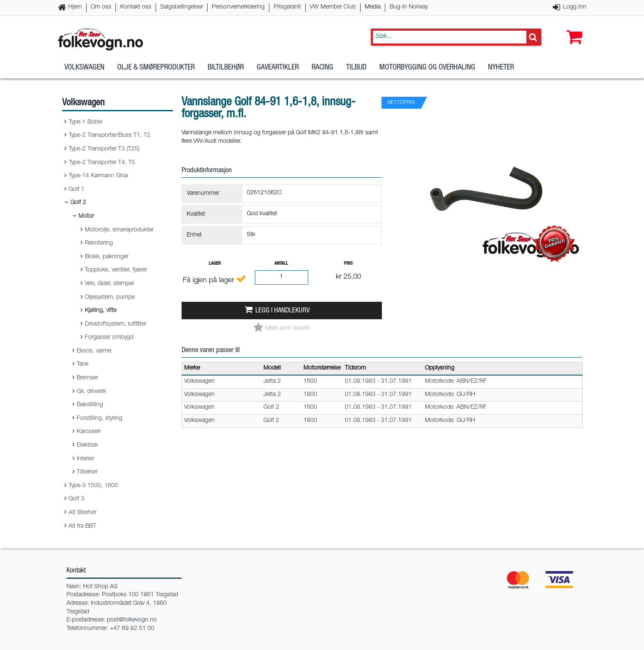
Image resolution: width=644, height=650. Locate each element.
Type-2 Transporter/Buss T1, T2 (110, 136)
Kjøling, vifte (101, 311)
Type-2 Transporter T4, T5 (102, 163)
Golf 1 (77, 190)
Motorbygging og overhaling (427, 68)
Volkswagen (84, 68)
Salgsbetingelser (182, 7)
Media (373, 7)
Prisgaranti (287, 7)
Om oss (101, 7)
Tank (83, 364)
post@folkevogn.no (132, 620)
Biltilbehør (226, 68)
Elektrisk (87, 445)
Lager (215, 264)
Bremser (87, 378)
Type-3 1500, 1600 (93, 486)
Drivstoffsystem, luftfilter (116, 324)
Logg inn (575, 7)
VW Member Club (333, 7)
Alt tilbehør (82, 513)
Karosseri (89, 432)
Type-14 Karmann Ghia (98, 176)
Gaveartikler (278, 68)
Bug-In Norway (409, 7)
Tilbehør (87, 472)
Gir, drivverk (91, 392)
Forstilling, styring (100, 419)
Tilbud (356, 68)
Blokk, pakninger (107, 257)
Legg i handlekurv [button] (283, 311)
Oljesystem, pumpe (110, 298)
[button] (572, 29)
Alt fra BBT (82, 526)
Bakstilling (90, 405)
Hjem (75, 7)
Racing (322, 68)
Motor (86, 217)
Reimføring (99, 243)
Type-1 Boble (85, 122)
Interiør (85, 459)
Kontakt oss (136, 7)
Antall (281, 264)
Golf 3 (77, 499)
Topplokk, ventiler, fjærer (116, 270)
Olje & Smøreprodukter (156, 68)
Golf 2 (78, 203)
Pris (348, 264)
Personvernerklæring (238, 7)
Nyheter (501, 68)
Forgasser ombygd (109, 338)
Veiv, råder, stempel (109, 284)
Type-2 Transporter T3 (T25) (104, 149)
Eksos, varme (94, 351)
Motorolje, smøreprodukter (119, 230)
